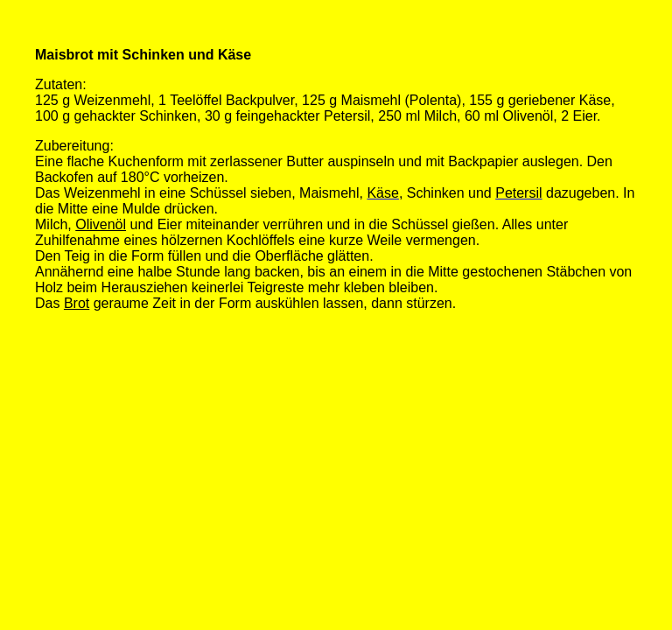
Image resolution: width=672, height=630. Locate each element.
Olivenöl (101, 224)
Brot (77, 303)
